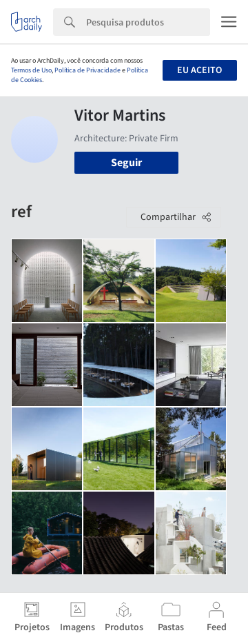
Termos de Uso (31, 70)
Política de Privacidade (87, 70)
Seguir (126, 163)
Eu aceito (199, 70)
